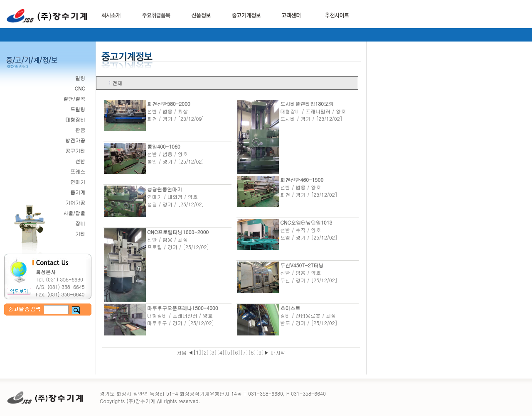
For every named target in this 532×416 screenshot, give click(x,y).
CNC (80, 88)
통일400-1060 (164, 146)
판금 (80, 130)
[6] (236, 352)
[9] (260, 352)
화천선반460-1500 (302, 180)
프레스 (78, 171)
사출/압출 (74, 213)
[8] (252, 352)
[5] (229, 352)
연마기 (78, 182)
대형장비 (75, 119)
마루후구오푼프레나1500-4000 (183, 308)
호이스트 (290, 308)
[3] (213, 352)
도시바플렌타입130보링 (307, 104)
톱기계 (78, 192)
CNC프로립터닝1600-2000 (178, 232)
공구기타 (75, 150)
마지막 (277, 352)
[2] (205, 352)
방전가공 (75, 140)
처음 (182, 352)
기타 (80, 234)
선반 (80, 161)
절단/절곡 (74, 99)
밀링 (80, 78)
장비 (80, 223)
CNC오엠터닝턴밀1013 (306, 222)
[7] (244, 352)
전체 (117, 83)
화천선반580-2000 (169, 104)
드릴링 (78, 109)
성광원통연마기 (165, 189)
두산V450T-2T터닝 (302, 265)
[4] (221, 352)
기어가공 (75, 202)
